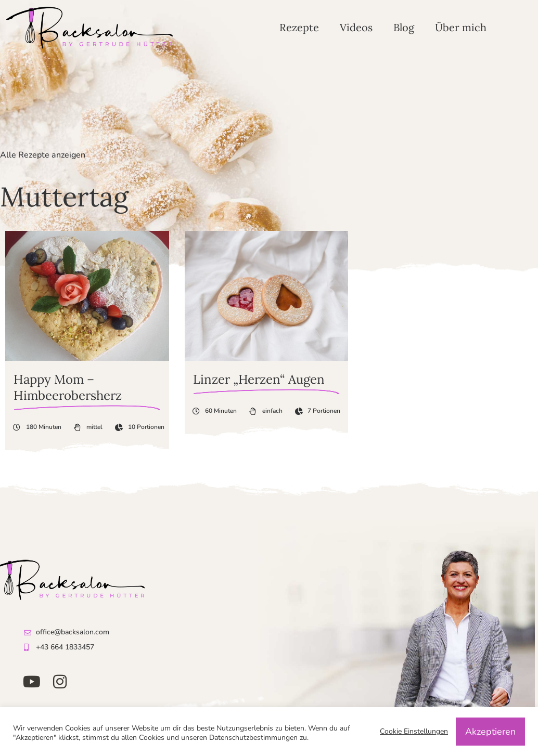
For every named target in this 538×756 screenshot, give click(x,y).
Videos (356, 27)
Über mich (461, 27)
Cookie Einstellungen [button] (414, 732)
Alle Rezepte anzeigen (43, 155)
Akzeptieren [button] (490, 732)
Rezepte (299, 27)
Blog (404, 27)
